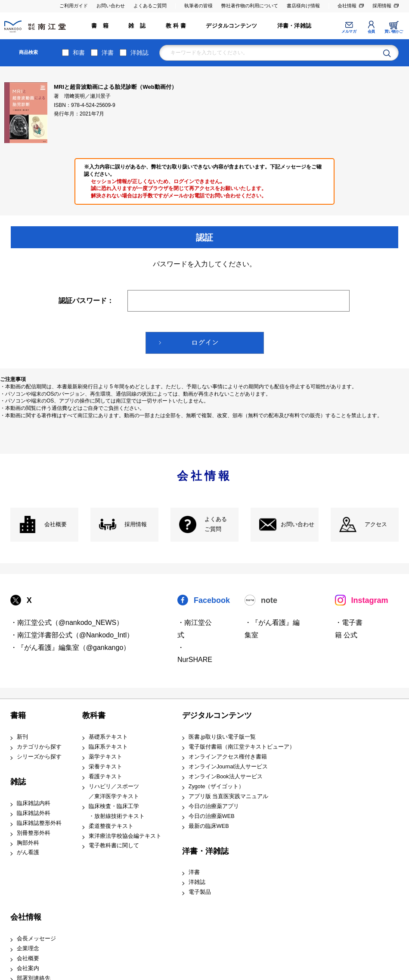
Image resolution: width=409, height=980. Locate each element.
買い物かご (394, 31)
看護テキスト (105, 777)
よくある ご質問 (216, 524)
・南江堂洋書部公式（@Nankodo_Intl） (72, 635)
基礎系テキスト (108, 737)
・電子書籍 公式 (349, 629)
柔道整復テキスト (111, 826)
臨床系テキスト (108, 747)
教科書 (94, 715)
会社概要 (56, 524)
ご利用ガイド (74, 6)
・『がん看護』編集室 (272, 629)
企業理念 (28, 949)
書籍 (18, 715)
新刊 (22, 737)
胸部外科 (28, 843)
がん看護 (28, 852)
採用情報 (382, 6)
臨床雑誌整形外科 (39, 823)
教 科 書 (176, 26)
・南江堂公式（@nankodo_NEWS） (67, 623)
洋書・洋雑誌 (294, 26)
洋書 (108, 53)
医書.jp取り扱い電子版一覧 (222, 737)
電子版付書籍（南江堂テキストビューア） (242, 747)
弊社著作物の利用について (250, 6)
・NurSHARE (195, 654)
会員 (371, 31)
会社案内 (28, 968)
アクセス (376, 524)
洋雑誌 (139, 53)
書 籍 (100, 26)
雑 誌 (137, 26)
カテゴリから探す (39, 747)
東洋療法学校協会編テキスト (125, 836)
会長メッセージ (36, 939)
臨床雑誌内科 (34, 803)
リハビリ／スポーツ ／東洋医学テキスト (114, 791)
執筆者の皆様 (198, 6)
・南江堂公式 (195, 629)
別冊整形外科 (34, 833)
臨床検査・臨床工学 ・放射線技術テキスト (117, 811)
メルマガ (349, 31)
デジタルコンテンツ (231, 26)
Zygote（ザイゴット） (217, 786)
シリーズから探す (39, 757)
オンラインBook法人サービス (226, 777)
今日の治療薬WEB (212, 816)
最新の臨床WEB (209, 826)
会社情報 (347, 6)
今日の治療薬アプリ (214, 806)
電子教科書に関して (114, 846)
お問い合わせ (111, 6)
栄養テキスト (105, 767)
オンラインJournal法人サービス (228, 767)
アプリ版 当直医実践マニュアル (229, 796)
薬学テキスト (105, 757)
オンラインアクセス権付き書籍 (228, 757)
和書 (79, 53)
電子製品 (200, 892)
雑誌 (18, 782)
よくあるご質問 (150, 6)
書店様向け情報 (303, 6)
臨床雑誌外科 (34, 813)
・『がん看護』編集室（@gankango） (70, 648)
